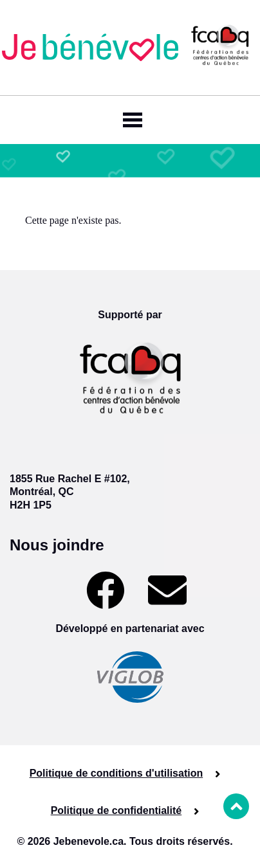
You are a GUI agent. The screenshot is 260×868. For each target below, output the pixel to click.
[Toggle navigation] (130, 120)
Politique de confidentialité (116, 810)
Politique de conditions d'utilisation (116, 773)
